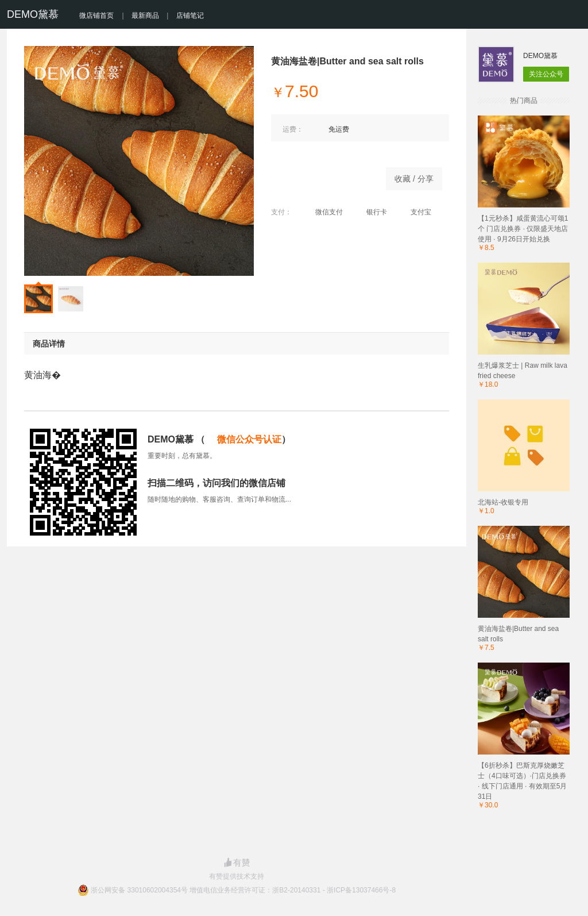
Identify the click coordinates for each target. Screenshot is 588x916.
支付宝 (415, 212)
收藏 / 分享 (414, 179)
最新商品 (145, 16)
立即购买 (323, 176)
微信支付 (323, 212)
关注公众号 (546, 74)
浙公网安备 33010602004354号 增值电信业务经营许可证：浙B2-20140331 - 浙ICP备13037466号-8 (243, 890)
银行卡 (371, 212)
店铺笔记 (190, 16)
